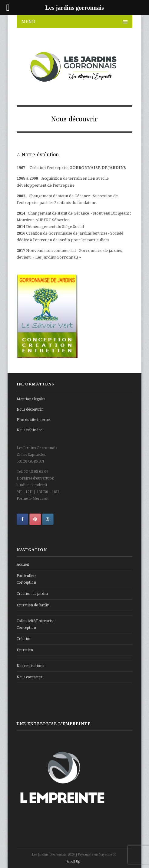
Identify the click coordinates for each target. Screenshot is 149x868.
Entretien (25, 650)
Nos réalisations (30, 666)
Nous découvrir (30, 409)
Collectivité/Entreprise (35, 621)
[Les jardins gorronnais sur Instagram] (48, 519)
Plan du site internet (34, 420)
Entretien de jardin (33, 605)
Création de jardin (32, 594)
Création (24, 639)
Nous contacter (30, 677)
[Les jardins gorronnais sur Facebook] (22, 519)
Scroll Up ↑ (74, 861)
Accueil (23, 565)
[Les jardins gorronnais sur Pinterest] (35, 519)
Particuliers (26, 576)
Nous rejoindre (29, 430)
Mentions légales (31, 399)
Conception (26, 582)
